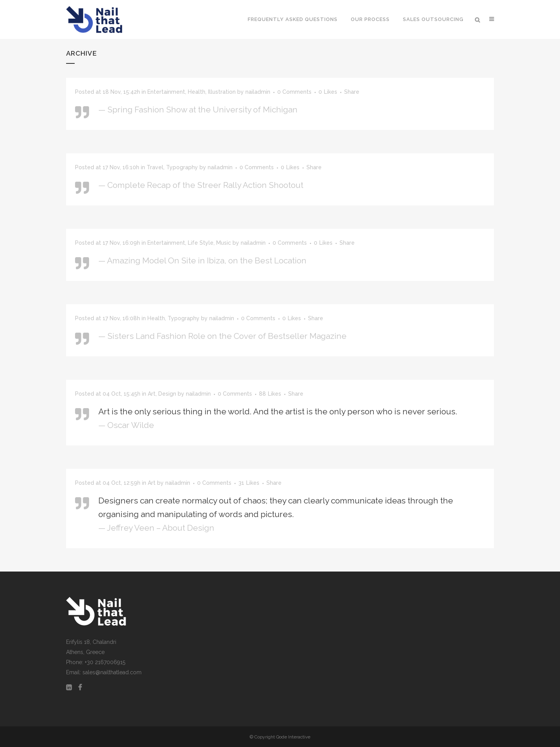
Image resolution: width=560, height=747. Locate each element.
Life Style (201, 243)
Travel (155, 167)
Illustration (222, 92)
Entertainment (166, 92)
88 (270, 394)
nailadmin (258, 92)
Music (224, 243)
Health (197, 92)
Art (152, 394)
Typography (182, 167)
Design (167, 394)
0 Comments (294, 92)
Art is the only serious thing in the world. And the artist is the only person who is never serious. (278, 411)
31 (249, 483)
